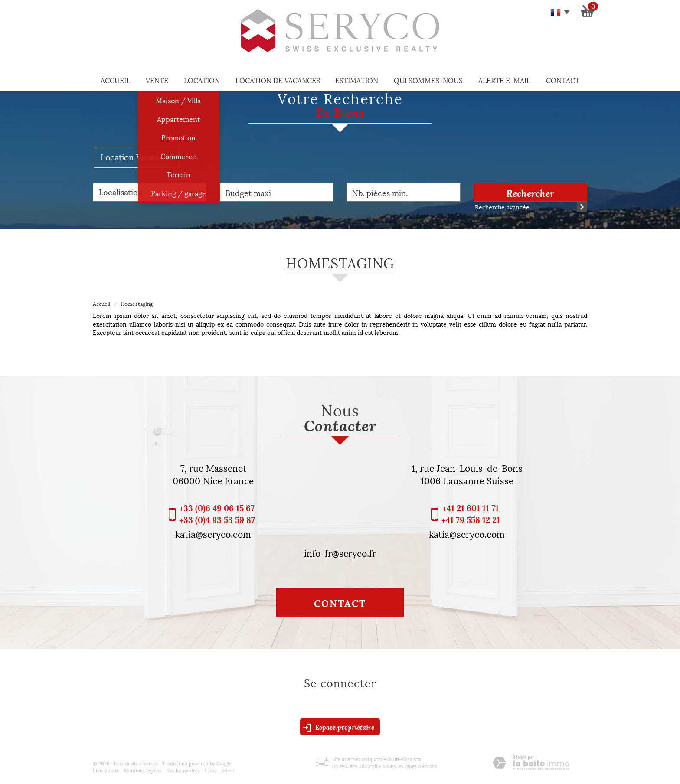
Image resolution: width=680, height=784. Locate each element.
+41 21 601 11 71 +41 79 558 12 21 (471, 513)
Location (202, 80)
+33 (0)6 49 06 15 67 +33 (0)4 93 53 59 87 (217, 513)
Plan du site (106, 770)
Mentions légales (143, 770)
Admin (229, 770)
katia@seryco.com (213, 533)
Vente (157, 80)
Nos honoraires (183, 770)
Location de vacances (278, 80)
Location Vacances (136, 157)
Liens (211, 770)
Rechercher (530, 193)
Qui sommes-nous (428, 80)
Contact (563, 80)
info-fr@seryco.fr (340, 552)
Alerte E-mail (504, 80)
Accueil (115, 80)
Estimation (357, 80)
